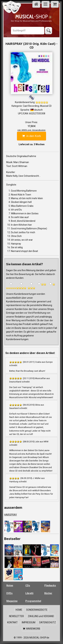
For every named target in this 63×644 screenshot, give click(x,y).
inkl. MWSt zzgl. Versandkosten (32, 130)
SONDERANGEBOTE (37, 610)
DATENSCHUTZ (48, 622)
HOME (19, 610)
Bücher (48, 593)
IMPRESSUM (29, 622)
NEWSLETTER (16, 616)
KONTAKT (12, 622)
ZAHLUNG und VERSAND (41, 616)
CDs (28, 585)
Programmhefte (33, 601)
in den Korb (32, 136)
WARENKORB (32, 629)
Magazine (12, 601)
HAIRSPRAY (11, 515)
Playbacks (50, 585)
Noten (10, 585)
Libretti (29, 593)
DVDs (9, 593)
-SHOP (32, 17)
